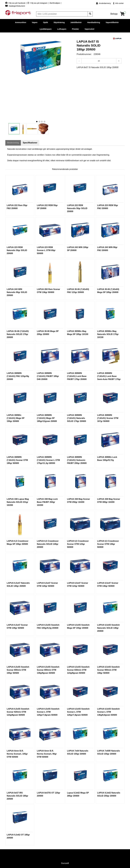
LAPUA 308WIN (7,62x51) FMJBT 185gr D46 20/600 (48, 376)
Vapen (35, 22)
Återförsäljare (55, 3)
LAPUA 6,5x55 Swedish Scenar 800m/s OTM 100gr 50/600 (18, 670)
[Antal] (99, 61)
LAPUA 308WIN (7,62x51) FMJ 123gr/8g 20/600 (18, 376)
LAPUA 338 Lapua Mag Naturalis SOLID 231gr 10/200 (18, 502)
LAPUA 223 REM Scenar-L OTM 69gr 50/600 (46, 250)
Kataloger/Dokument (15, 6)
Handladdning (94, 22)
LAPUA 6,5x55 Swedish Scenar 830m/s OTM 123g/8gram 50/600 (78, 670)
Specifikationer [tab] (31, 143)
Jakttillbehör (76, 22)
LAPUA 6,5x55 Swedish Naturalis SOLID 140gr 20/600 (108, 628)
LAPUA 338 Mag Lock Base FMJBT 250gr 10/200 (47, 502)
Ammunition (21, 22)
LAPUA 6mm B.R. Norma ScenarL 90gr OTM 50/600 (47, 754)
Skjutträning (59, 22)
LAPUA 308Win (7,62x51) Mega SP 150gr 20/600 (16, 418)
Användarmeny (103, 3)
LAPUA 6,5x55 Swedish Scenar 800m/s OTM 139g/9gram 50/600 (48, 670)
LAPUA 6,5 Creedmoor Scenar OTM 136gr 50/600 (108, 544)
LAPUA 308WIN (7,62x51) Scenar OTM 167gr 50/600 (108, 418)
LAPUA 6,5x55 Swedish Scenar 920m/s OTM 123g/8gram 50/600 (18, 712)
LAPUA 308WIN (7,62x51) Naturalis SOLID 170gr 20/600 (76, 418)
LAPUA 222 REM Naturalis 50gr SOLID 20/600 (77, 208)
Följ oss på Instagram (38, 3)
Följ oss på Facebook (16, 3)
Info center (119, 3)
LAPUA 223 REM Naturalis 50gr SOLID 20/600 (17, 250)
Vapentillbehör (112, 22)
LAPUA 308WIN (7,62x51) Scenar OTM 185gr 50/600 (17, 460)
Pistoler (75, 29)
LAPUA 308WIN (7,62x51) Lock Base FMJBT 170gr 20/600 (77, 376)
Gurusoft (65, 863)
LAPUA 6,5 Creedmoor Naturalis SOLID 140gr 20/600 (48, 544)
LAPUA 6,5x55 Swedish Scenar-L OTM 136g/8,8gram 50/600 (108, 712)
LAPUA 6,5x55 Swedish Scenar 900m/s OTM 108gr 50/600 (108, 670)
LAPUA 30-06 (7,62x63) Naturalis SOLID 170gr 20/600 (18, 334)
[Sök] (62, 14)
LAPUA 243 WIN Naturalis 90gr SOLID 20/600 (17, 292)
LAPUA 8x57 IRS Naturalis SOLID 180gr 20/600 (17, 796)
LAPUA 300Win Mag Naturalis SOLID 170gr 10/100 (108, 334)
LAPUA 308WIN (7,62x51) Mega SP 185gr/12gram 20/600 (47, 418)
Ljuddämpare (46, 29)
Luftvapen (62, 29)
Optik (45, 22)
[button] (37, 122)
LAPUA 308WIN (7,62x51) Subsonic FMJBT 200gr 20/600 (77, 460)
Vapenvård (89, 29)
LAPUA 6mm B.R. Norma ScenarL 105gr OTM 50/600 (17, 754)
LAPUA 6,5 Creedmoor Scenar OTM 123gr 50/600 (78, 544)
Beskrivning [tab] (13, 143)
